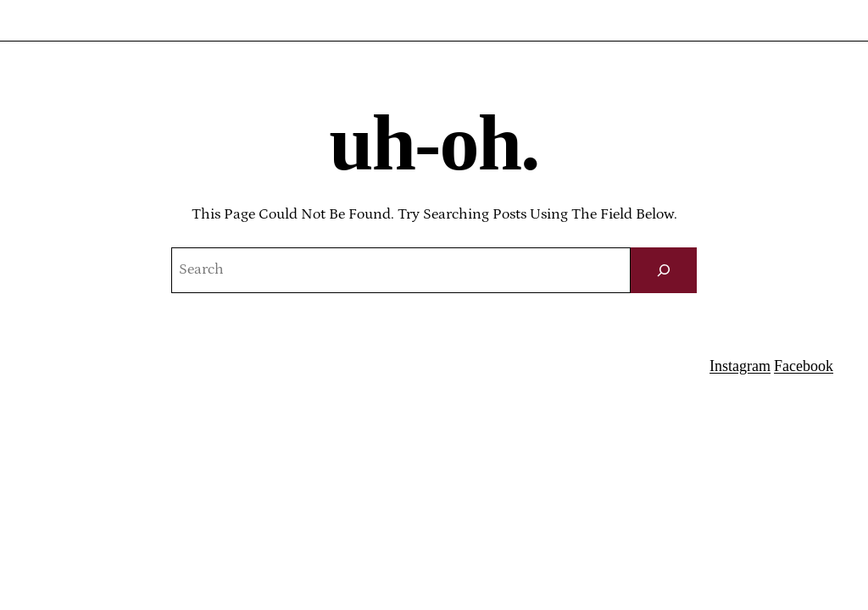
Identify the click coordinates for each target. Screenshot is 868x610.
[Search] (664, 270)
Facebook (804, 366)
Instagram (740, 366)
